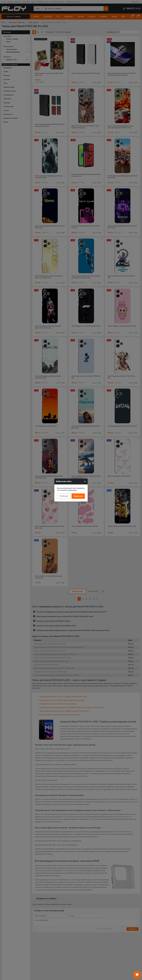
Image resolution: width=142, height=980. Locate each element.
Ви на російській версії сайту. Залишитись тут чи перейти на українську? (71, 489)
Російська (64, 496)
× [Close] (85, 481)
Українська (78, 496)
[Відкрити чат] (137, 975)
